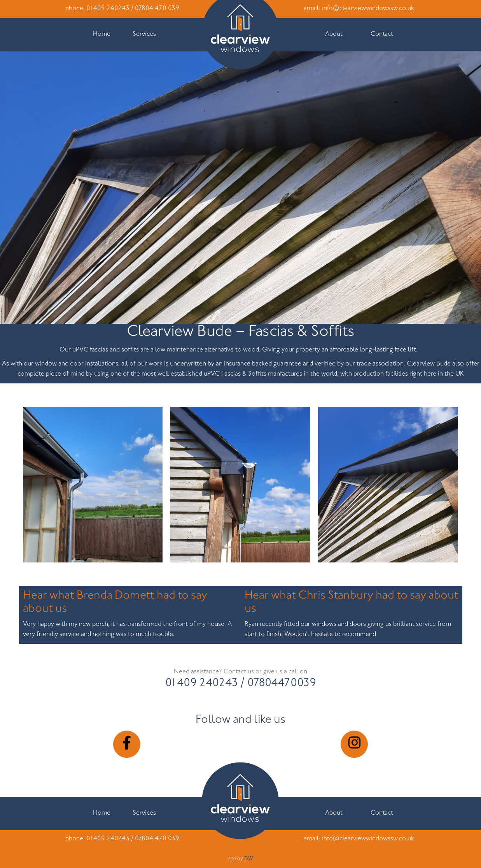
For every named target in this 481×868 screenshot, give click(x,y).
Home (102, 34)
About (334, 34)
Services (144, 34)
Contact (382, 34)
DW (249, 859)
